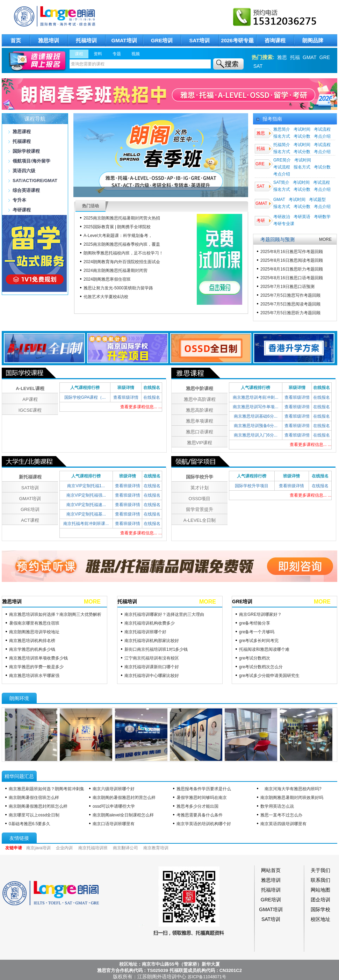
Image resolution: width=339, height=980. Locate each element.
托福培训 (86, 40)
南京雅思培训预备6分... (256, 426)
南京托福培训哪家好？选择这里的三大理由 (164, 614)
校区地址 (320, 919)
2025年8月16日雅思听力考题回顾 (292, 269)
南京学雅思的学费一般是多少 (36, 667)
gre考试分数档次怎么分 (261, 667)
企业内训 (64, 848)
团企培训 (320, 900)
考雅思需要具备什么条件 (200, 815)
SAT (258, 66)
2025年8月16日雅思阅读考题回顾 (292, 260)
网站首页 (271, 870)
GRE (325, 57)
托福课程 (22, 141)
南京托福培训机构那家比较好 (152, 641)
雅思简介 (282, 129)
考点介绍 (322, 136)
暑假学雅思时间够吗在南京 (202, 798)
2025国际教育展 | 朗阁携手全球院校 (117, 227)
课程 (79, 54)
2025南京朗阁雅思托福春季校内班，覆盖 (122, 244)
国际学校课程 (26, 151)
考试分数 (302, 136)
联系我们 (320, 880)
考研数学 (322, 217)
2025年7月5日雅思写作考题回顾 (290, 295)
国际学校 (320, 909)
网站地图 (320, 890)
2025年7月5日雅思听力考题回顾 (290, 313)
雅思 (282, 57)
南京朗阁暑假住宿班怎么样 (34, 798)
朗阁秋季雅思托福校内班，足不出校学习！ (123, 253)
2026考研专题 (237, 40)
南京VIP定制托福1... (86, 486)
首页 (16, 40)
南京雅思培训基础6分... (256, 416)
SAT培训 (200, 40)
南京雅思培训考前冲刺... (255, 397)
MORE (325, 239)
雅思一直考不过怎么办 (281, 815)
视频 (136, 54)
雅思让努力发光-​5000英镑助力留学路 (118, 288)
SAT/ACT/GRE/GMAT (35, 181)
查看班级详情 (126, 397)
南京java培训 (38, 848)
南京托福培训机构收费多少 (150, 623)
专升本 (19, 200)
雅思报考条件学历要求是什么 (204, 789)
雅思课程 (22, 132)
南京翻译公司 (125, 848)
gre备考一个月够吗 (257, 632)
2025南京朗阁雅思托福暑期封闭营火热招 (122, 218)
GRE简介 (282, 160)
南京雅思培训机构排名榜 (32, 641)
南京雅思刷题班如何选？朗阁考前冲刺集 (46, 789)
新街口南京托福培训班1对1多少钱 (156, 649)
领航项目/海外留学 (31, 161)
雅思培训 (49, 40)
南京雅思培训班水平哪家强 (34, 676)
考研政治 (282, 217)
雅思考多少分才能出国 (197, 806)
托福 (295, 57)
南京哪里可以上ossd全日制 (34, 815)
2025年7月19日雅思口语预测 (287, 287)
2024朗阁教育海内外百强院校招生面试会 (122, 262)
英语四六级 (24, 171)
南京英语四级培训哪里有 (283, 824)
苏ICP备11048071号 (207, 977)
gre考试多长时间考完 (259, 641)
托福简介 (282, 145)
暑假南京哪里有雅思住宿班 (34, 623)
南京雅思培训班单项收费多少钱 (38, 658)
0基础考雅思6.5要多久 (30, 824)
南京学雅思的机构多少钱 (32, 649)
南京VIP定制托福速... (86, 505)
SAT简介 (281, 182)
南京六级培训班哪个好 (114, 789)
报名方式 (282, 136)
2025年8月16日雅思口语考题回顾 (292, 278)
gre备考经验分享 (255, 623)
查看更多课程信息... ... (141, 407)
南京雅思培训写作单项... (255, 407)
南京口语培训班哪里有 (114, 824)
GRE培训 (162, 40)
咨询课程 (275, 40)
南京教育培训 (156, 848)
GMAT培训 (124, 40)
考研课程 (22, 210)
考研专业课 (284, 224)
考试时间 (302, 129)
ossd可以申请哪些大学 (114, 806)
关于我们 (320, 870)
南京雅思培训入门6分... (256, 435)
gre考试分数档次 (255, 658)
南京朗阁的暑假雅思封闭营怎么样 (124, 798)
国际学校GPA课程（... (85, 397)
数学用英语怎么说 (277, 806)
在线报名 (152, 397)
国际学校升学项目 (252, 486)
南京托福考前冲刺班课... (86, 524)
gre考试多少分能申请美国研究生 (269, 676)
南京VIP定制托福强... (86, 495)
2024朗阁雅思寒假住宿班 (107, 279)
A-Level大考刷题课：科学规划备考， (118, 236)
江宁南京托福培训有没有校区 (152, 658)
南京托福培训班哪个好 (145, 632)
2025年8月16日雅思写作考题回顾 (292, 252)
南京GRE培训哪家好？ (260, 614)
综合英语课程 (26, 190)
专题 (117, 54)
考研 (260, 221)
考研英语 (302, 217)
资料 (98, 54)
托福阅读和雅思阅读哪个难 (264, 649)
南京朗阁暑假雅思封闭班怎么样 (38, 806)
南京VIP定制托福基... (86, 514)
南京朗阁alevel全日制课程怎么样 (123, 815)
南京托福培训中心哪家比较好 (152, 676)
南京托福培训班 (93, 848)
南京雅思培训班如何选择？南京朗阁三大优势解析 (55, 614)
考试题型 (317, 200)
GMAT (309, 57)
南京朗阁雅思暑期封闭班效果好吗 (292, 798)
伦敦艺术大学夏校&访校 (106, 297)
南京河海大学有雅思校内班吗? (291, 789)
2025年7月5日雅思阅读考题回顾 (290, 304)
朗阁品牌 (313, 40)
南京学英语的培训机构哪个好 (204, 824)
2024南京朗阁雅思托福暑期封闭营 (116, 271)
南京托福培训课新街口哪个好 (152, 667)
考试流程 (322, 129)
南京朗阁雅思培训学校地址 (34, 632)
